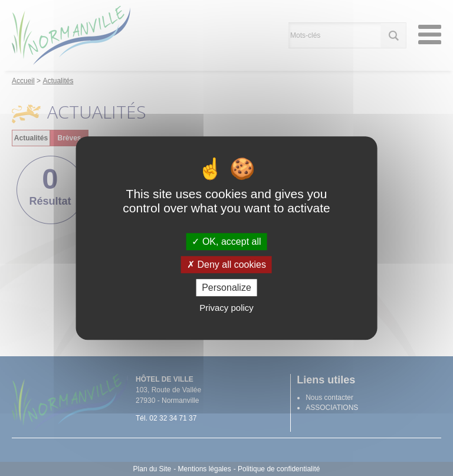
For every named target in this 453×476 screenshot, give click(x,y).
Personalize (226, 288)
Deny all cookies (226, 265)
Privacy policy (226, 308)
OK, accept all (226, 242)
